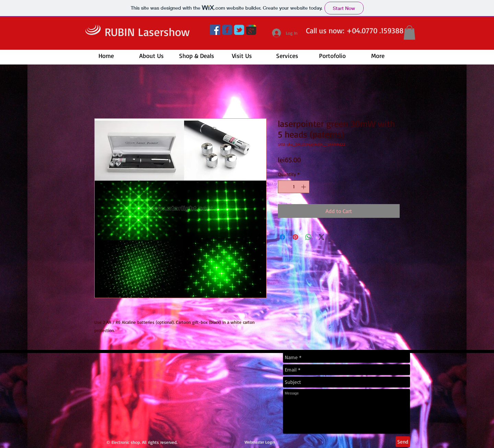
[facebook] (227, 30)
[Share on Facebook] (282, 237)
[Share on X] (321, 237)
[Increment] (304, 187)
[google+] (251, 30)
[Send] (403, 442)
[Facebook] (215, 30)
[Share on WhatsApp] (308, 237)
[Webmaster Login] (260, 443)
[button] (409, 33)
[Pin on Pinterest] (295, 237)
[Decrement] (283, 187)
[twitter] (239, 30)
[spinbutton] (294, 187)
